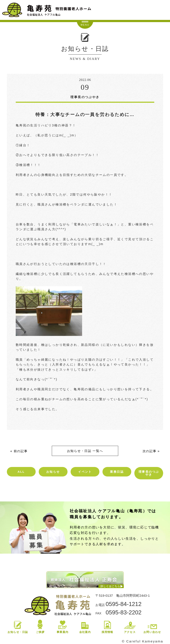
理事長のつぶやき (149, 473)
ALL (21, 472)
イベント (85, 472)
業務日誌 (117, 472)
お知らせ (53, 472)
